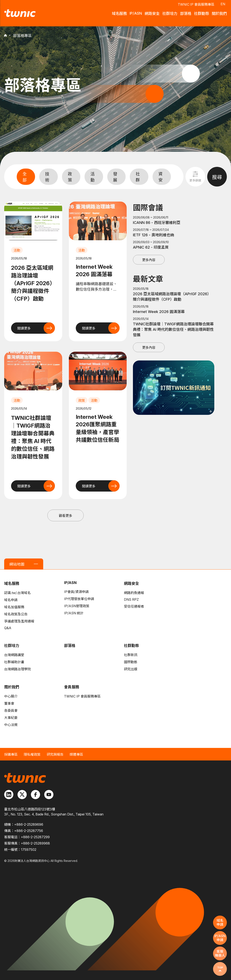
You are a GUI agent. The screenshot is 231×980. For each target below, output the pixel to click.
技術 (47, 177)
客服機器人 (220, 953)
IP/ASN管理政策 (77, 606)
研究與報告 (55, 754)
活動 (92, 177)
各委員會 (11, 710)
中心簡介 (11, 696)
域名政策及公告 (16, 614)
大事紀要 (11, 718)
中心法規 (11, 725)
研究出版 (131, 669)
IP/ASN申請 (220, 938)
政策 (70, 177)
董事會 (9, 703)
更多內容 (149, 260)
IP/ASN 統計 (74, 613)
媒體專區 (76, 754)
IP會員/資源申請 (76, 592)
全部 (25, 177)
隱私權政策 (32, 754)
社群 (138, 177)
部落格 (70, 646)
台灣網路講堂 (14, 655)
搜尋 (217, 177)
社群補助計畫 (14, 662)
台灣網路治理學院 (18, 669)
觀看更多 (66, 516)
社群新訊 (131, 655)
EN (223, 4)
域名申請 (11, 600)
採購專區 (11, 754)
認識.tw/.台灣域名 (17, 593)
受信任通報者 (134, 606)
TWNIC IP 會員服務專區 (196, 4)
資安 (160, 177)
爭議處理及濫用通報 (19, 621)
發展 (115, 177)
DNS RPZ (131, 599)
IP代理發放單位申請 (79, 599)
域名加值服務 (14, 607)
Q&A (8, 628)
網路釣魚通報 (134, 593)
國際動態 (131, 662)
